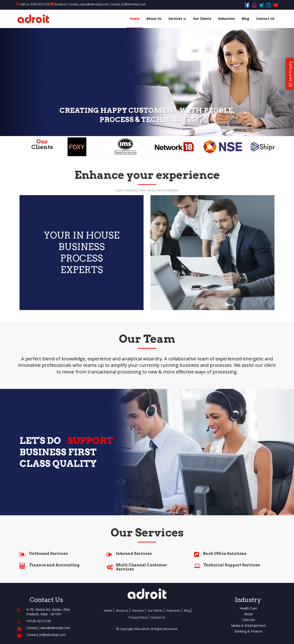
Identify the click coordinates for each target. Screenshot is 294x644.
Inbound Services (134, 554)
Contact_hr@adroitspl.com (129, 4)
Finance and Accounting (54, 565)
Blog (246, 19)
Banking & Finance (248, 631)
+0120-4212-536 (39, 621)
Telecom (248, 620)
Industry (248, 600)
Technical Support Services (232, 565)
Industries (227, 19)
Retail (248, 614)
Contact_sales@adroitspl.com (88, 4)
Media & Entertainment (248, 625)
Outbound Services (48, 554)
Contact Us (265, 19)
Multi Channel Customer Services (141, 567)
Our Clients (202, 19)
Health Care (248, 608)
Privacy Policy (138, 617)
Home (135, 19)
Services (177, 19)
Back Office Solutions (225, 554)
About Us (154, 19)
